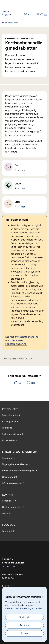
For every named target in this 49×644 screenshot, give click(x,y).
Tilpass (24, 633)
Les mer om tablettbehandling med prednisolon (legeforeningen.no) (22, 340)
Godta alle (25, 617)
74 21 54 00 (8, 578)
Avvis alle (25, 625)
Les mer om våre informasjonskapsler (24, 608)
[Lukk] (42, 592)
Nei (33, 383)
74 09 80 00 (8, 566)
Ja (20, 383)
